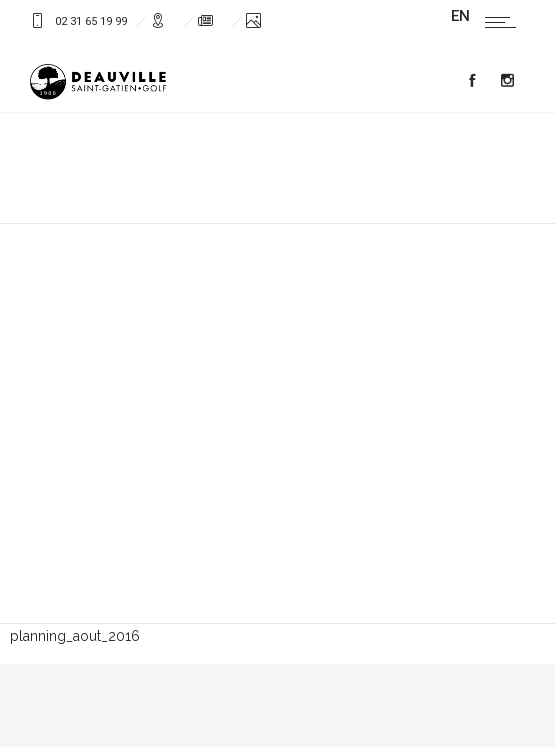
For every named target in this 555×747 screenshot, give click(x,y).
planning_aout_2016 (75, 636)
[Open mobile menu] (505, 22)
